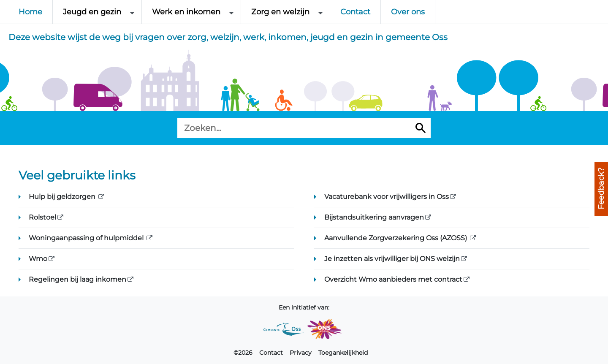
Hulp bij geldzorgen (85, 196)
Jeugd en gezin (92, 12)
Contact (355, 12)
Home (30, 12)
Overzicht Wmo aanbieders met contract (415, 279)
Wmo (60, 258)
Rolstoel (65, 217)
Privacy (301, 353)
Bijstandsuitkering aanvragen (396, 217)
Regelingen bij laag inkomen (100, 279)
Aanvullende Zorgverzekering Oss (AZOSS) (419, 237)
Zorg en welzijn (280, 12)
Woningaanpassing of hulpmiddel (109, 237)
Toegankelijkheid (343, 353)
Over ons (408, 12)
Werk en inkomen (186, 12)
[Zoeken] (421, 128)
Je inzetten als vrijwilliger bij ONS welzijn (414, 258)
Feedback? (601, 189)
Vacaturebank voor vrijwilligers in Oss (409, 196)
